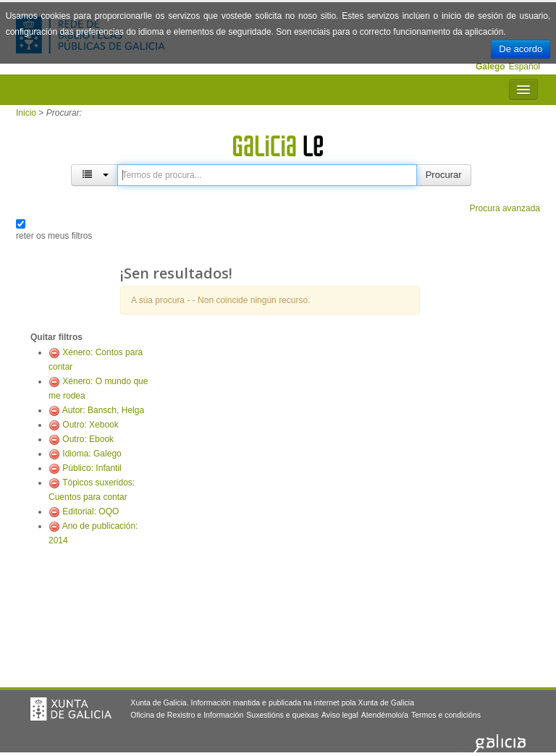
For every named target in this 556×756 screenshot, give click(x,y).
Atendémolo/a (385, 715)
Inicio (26, 113)
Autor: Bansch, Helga (103, 410)
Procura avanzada (505, 208)
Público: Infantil (92, 468)
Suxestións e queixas (282, 715)
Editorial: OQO (90, 511)
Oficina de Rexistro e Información (187, 715)
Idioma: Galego (92, 454)
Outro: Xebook (90, 425)
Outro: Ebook (88, 439)
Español (525, 67)
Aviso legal (340, 715)
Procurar (444, 175)
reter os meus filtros (54, 236)
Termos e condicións (446, 715)
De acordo (521, 49)
